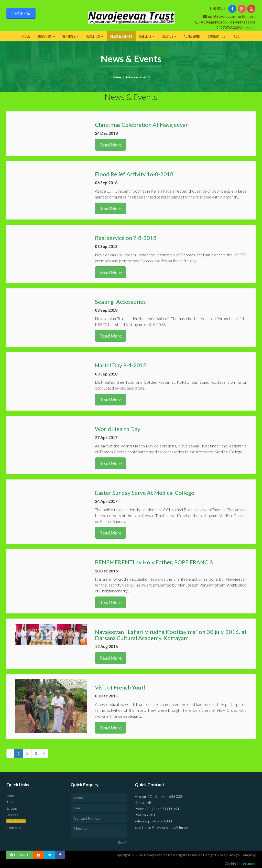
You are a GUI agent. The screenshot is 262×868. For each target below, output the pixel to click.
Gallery (147, 36)
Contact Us (217, 36)
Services (70, 36)
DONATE (20, 855)
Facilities (94, 36)
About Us (46, 36)
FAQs (236, 36)
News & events (121, 36)
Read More (111, 145)
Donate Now (21, 13)
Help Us (169, 36)
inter (247, 864)
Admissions (192, 36)
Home (26, 36)
